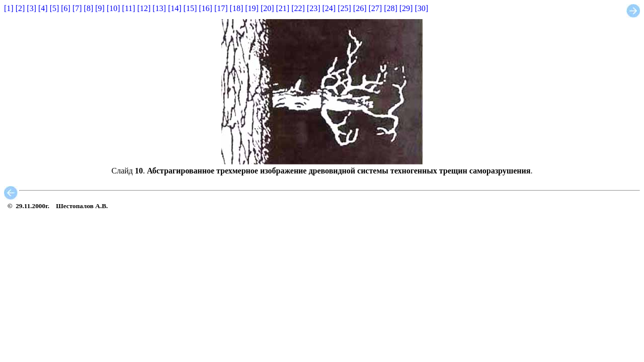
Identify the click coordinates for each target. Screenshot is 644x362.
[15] (190, 8)
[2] (20, 8)
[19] (252, 8)
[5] (55, 8)
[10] (113, 8)
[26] (360, 8)
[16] (206, 8)
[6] (66, 8)
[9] (100, 8)
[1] (9, 8)
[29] (406, 8)
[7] (77, 8)
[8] (89, 8)
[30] (421, 8)
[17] (221, 8)
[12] (144, 8)
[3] (31, 8)
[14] (175, 8)
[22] (298, 8)
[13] (159, 8)
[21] (283, 8)
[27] (375, 8)
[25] (344, 8)
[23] (314, 8)
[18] (237, 8)
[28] (391, 8)
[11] (129, 8)
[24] (329, 8)
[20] (267, 8)
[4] (43, 8)
